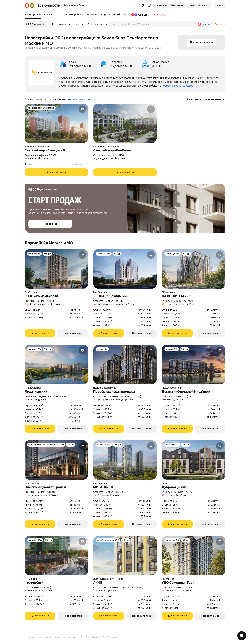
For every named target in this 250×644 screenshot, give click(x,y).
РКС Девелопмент (171, 388)
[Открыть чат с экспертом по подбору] (242, 636)
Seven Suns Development (37, 147)
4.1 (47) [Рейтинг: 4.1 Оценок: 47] (189, 492)
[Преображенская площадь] (125, 364)
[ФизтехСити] (56, 556)
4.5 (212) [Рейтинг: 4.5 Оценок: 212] (120, 301)
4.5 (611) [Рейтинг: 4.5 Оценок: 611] (66, 396)
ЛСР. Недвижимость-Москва (108, 579)
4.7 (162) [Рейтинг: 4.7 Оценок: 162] (188, 301)
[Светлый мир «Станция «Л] (56, 123)
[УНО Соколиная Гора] (194, 556)
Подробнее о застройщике (177, 86)
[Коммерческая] (75, 15)
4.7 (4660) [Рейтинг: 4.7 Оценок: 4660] (138, 587)
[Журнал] (105, 15)
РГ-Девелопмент (34, 388)
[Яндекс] (27, 5)
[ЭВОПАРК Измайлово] (56, 269)
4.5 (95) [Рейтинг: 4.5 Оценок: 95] (188, 587)
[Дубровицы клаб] (194, 460)
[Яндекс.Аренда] (139, 15)
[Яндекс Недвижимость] (45, 5)
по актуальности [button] (55, 99)
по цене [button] (92, 99)
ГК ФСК (166, 483)
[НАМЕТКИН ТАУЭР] (194, 269)
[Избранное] (142, 5)
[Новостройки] (33, 15)
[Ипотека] (92, 15)
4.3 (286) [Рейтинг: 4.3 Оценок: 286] (137, 396)
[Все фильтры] (53, 24)
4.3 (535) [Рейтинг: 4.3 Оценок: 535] (120, 492)
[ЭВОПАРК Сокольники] (125, 269)
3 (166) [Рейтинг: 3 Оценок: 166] (121, 155)
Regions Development (104, 388)
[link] (220, 5)
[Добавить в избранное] (82, 109)
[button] (149, 5)
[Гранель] (158, 15)
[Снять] (59, 15)
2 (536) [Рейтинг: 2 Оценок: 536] (52, 155)
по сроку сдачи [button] (76, 99)
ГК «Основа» (31, 292)
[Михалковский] (56, 364)
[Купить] (48, 15)
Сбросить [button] (220, 24)
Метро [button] (206, 24)
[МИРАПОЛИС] (125, 460)
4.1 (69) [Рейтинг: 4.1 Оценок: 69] (188, 396)
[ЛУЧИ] (125, 556)
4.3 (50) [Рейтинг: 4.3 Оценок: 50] (51, 492)
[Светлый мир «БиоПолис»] (125, 123)
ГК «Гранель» (32, 483)
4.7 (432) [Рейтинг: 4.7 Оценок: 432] (47, 587)
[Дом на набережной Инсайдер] (194, 364)
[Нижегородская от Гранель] (56, 460)
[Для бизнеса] (121, 15)
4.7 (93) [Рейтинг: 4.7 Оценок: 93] (51, 301)
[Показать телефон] (56, 172)
